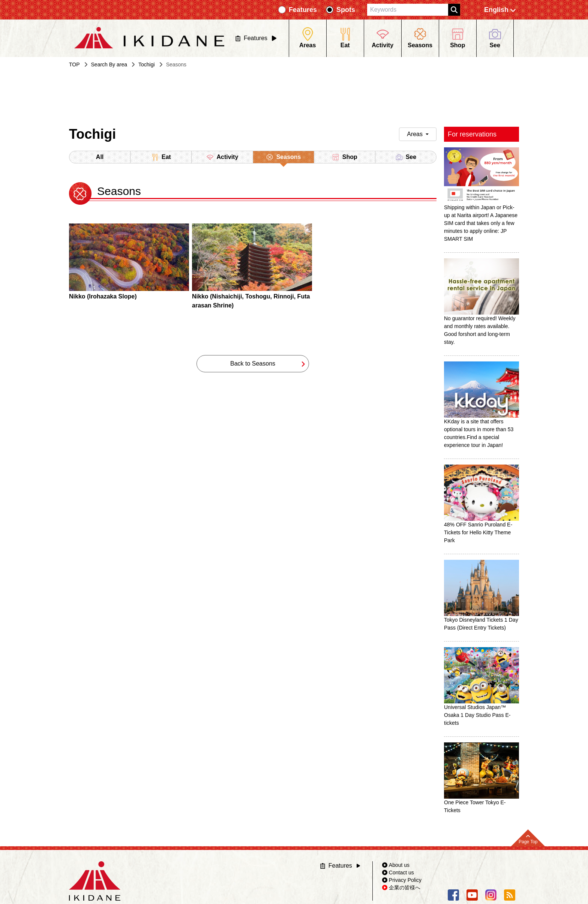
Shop (345, 157)
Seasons (283, 158)
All (100, 157)
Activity (222, 157)
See (406, 157)
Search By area (109, 64)
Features (303, 10)
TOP (74, 64)
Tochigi (147, 64)
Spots (346, 10)
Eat (161, 157)
